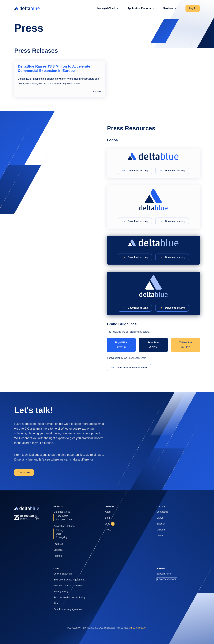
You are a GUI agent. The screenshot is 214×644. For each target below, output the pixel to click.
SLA (56, 603)
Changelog (62, 537)
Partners (58, 556)
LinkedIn (161, 530)
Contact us (24, 473)
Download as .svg (172, 171)
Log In (193, 8)
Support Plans (164, 574)
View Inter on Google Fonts (129, 368)
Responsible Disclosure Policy (69, 598)
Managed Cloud (108, 8)
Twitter (160, 536)
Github (160, 518)
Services (170, 8)
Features (58, 544)
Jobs (110, 524)
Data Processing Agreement (68, 609)
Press (108, 530)
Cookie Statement (63, 574)
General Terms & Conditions (68, 586)
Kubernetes (62, 516)
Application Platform (141, 8)
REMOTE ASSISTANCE (167, 579)
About (108, 512)
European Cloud (65, 520)
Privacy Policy (61, 592)
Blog (107, 518)
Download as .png (135, 171)
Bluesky (161, 524)
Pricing (60, 530)
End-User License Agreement (69, 580)
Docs (59, 534)
